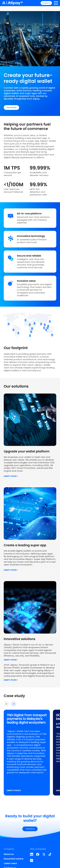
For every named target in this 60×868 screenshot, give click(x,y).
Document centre (14, 859)
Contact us (45, 5)
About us (9, 854)
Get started (11, 107)
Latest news (10, 863)
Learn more (11, 476)
